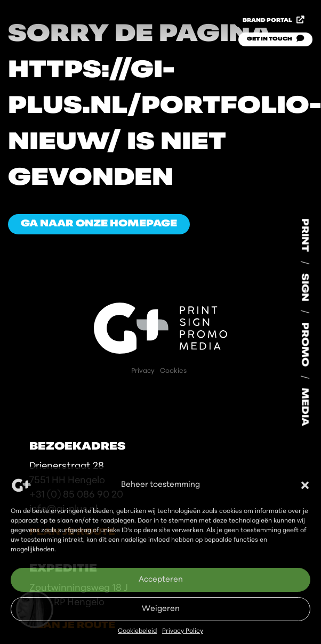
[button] (305, 485)
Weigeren (161, 609)
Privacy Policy (183, 631)
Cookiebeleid (137, 631)
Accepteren (161, 580)
